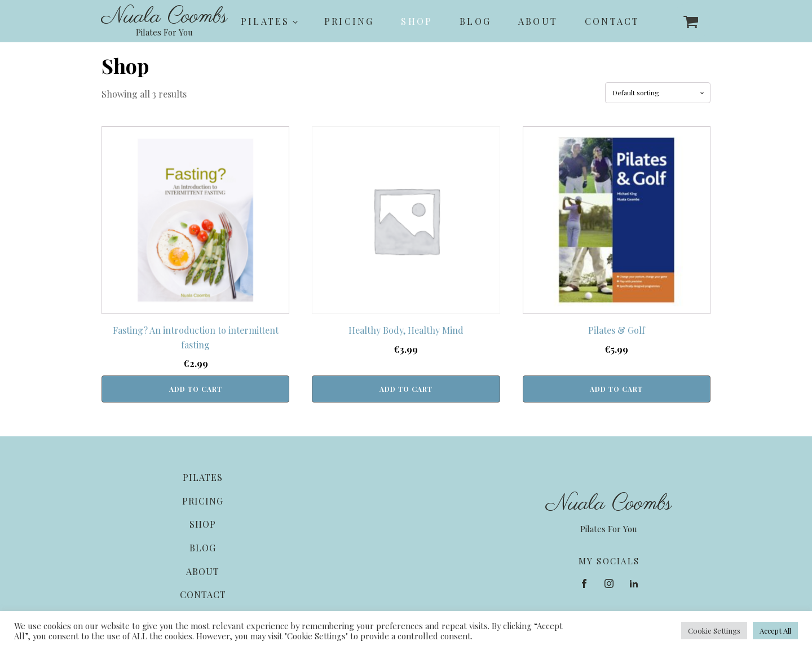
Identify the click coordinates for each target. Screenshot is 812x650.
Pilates (265, 21)
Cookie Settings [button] (714, 631)
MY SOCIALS (609, 561)
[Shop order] (658, 93)
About (538, 21)
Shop (417, 21)
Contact (612, 21)
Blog (475, 21)
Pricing (349, 21)
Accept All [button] (775, 631)
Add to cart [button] (196, 389)
